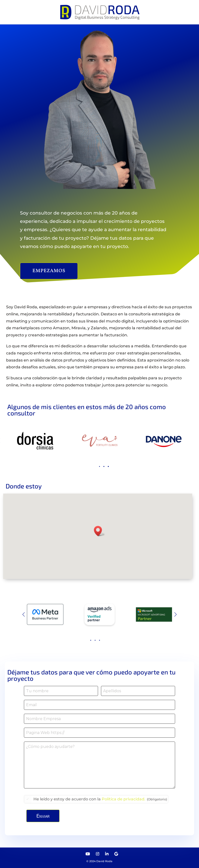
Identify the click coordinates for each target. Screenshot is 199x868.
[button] (95, 466)
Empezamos (49, 271)
